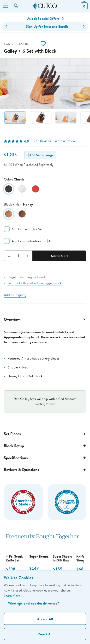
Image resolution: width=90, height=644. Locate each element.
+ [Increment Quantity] (27, 256)
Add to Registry (15, 295)
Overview (45, 319)
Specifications (45, 458)
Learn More (12, 596)
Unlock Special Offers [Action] (45, 19)
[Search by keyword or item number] (16, 6)
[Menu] (6, 6)
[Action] (43, 44)
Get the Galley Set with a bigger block (35, 283)
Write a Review (65, 141)
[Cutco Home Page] (45, 6)
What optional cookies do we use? (31, 603)
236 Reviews (42, 141)
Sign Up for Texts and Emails (47, 26)
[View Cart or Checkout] (84, 8)
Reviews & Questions (45, 470)
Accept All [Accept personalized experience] (45, 619)
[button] (6, 26)
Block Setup (45, 446)
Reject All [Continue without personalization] (45, 634)
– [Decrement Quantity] (9, 256)
